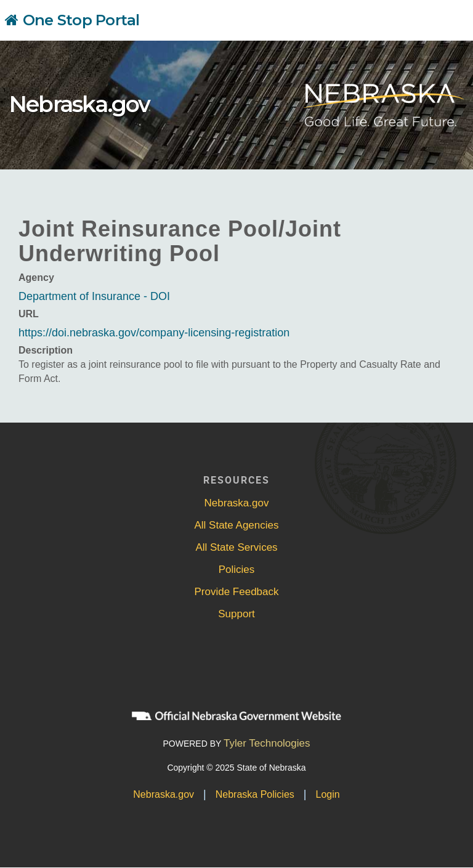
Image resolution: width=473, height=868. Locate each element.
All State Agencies (236, 525)
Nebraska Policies (255, 794)
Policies (237, 570)
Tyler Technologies (267, 743)
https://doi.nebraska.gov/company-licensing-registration (154, 333)
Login (328, 794)
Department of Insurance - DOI (94, 296)
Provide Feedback (236, 592)
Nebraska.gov (79, 104)
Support (236, 614)
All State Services (236, 547)
